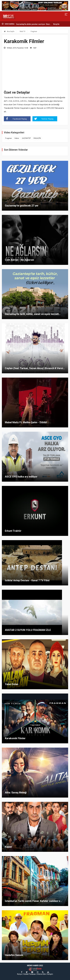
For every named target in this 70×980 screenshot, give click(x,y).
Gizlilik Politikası (30, 974)
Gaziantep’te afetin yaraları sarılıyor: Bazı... (34, 24)
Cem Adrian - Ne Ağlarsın (19, 260)
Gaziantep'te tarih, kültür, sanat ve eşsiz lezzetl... (33, 314)
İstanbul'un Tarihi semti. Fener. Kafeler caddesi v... (33, 901)
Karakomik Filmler (15, 738)
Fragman (34, 31)
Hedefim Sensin (14, 955)
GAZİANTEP (26, 138)
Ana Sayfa (9, 31)
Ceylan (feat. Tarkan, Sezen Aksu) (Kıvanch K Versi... (35, 368)
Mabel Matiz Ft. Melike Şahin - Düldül (26, 422)
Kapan (8, 847)
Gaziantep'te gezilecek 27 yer (22, 206)
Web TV (22, 31)
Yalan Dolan (12, 684)
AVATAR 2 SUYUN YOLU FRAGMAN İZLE (28, 630)
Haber (17, 138)
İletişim (50, 974)
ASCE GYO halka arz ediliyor (21, 477)
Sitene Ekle (41, 974)
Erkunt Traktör (13, 531)
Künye (20, 974)
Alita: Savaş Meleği (16, 793)
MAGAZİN (37, 138)
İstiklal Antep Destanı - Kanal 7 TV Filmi (27, 580)
